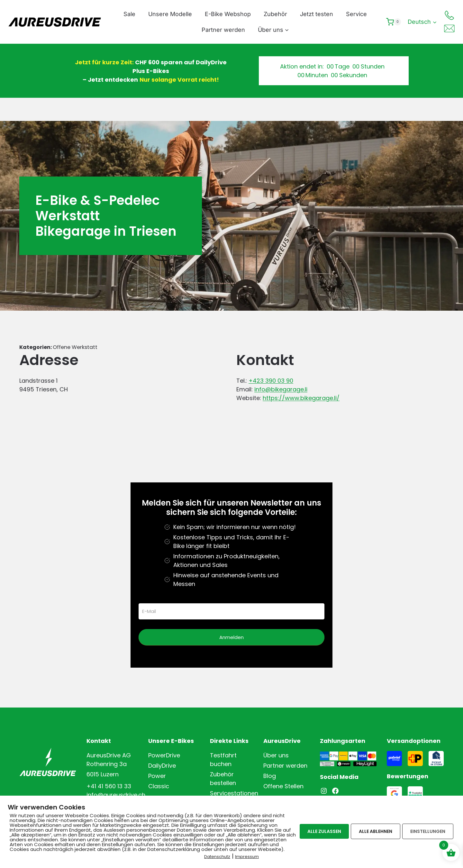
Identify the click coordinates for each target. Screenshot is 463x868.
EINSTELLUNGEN (428, 831)
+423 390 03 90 (271, 381)
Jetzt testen (317, 14)
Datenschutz (217, 856)
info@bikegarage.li (281, 389)
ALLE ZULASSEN (324, 831)
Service (356, 14)
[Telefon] (449, 15)
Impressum (247, 856)
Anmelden (232, 637)
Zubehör (275, 14)
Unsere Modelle (170, 14)
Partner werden (223, 30)
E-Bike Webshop (228, 14)
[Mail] (449, 29)
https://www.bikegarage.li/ (301, 398)
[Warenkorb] (394, 22)
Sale (129, 14)
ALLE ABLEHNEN (376, 831)
